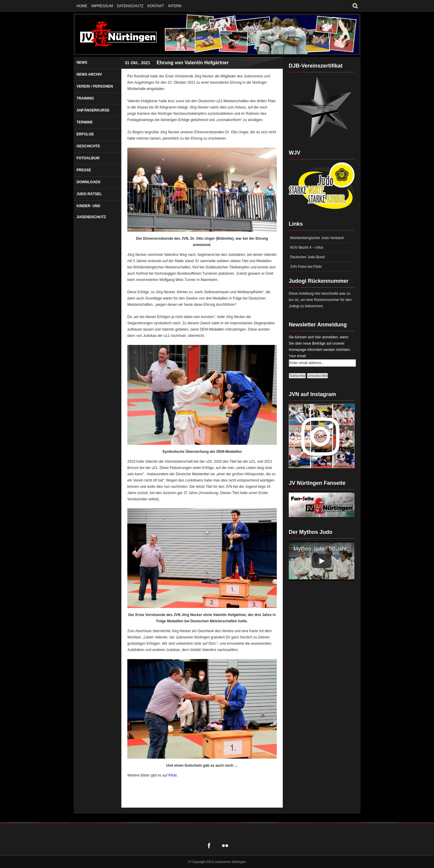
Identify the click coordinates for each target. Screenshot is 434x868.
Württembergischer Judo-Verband (317, 238)
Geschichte (88, 146)
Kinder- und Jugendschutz (91, 211)
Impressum (102, 6)
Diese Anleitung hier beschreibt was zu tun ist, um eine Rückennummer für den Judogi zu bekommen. (320, 300)
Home (82, 6)
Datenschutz (130, 6)
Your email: (298, 356)
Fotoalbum (88, 158)
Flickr (172, 775)
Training (85, 98)
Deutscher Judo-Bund (307, 257)
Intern (175, 6)
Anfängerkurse (93, 110)
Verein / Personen (95, 86)
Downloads (88, 182)
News (82, 62)
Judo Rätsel (89, 194)
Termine (85, 122)
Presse (84, 170)
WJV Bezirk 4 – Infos (307, 247)
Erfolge (85, 134)
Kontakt (156, 6)
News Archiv (89, 74)
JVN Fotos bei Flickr (306, 267)
